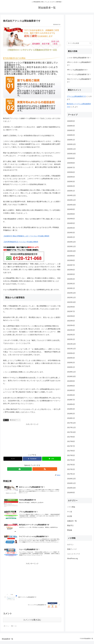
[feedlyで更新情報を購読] (30, 469)
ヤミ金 (6, 420)
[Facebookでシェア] (32, 459)
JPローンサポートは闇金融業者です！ (79, 64)
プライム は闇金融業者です (76, 96)
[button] (90, 43)
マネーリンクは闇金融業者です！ (79, 74)
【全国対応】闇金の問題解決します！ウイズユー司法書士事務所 (26, 236)
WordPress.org (72, 558)
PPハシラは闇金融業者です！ (78, 70)
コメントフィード (74, 554)
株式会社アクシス (15, 420)
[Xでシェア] (13, 459)
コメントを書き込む (32, 623)
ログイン (70, 545)
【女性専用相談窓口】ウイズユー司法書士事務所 (21, 242)
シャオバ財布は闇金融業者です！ (79, 58)
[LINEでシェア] (51, 459)
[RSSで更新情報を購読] (34, 469)
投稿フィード (72, 549)
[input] (79, 43)
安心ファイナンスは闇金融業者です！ (79, 81)
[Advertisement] (32, 438)
